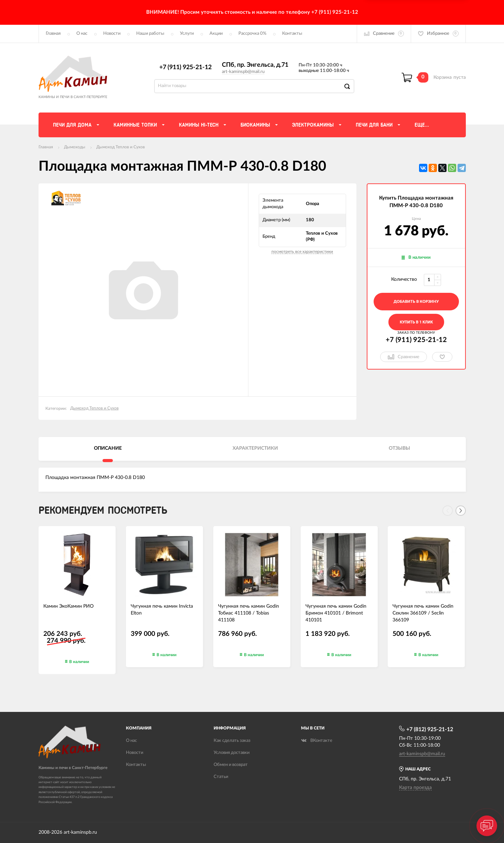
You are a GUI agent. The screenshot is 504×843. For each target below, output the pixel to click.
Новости (112, 34)
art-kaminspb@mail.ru (243, 72)
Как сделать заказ (232, 741)
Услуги (187, 34)
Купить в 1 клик (416, 322)
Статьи (221, 777)
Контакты (292, 34)
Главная (53, 34)
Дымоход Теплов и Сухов (121, 147)
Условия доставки (232, 753)
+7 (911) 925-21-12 (185, 67)
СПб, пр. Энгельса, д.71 (255, 65)
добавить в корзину (416, 302)
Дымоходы (75, 147)
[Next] (461, 511)
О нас (82, 34)
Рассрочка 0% (252, 34)
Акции (216, 34)
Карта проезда (415, 788)
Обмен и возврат (231, 765)
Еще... (422, 125)
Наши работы (150, 34)
